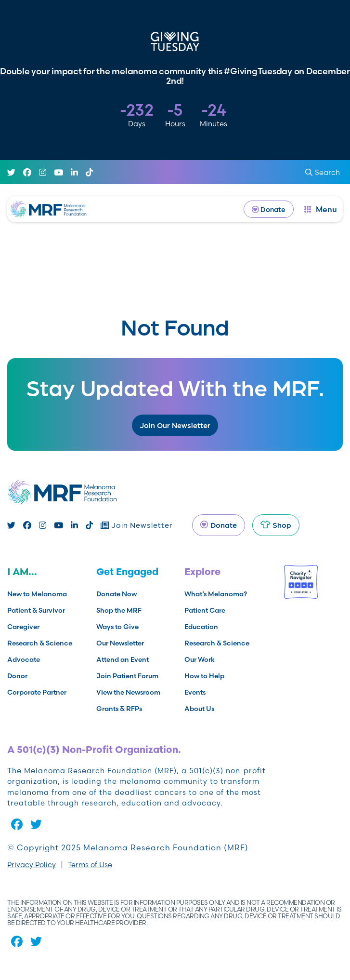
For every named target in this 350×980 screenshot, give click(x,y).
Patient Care (205, 610)
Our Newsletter (120, 643)
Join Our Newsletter (175, 425)
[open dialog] (321, 191)
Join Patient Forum (127, 676)
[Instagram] (43, 154)
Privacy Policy (32, 865)
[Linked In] (74, 154)
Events (195, 692)
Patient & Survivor (36, 610)
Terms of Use (90, 865)
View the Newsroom (128, 692)
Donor (17, 676)
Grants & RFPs (119, 709)
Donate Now (117, 594)
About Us (199, 709)
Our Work (200, 659)
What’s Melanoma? (216, 594)
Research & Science (40, 643)
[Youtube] (58, 154)
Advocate (24, 659)
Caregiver (23, 627)
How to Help (204, 676)
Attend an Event (123, 659)
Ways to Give (117, 627)
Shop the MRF (119, 610)
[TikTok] (89, 154)
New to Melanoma (37, 594)
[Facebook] (27, 154)
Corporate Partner (37, 692)
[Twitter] (11, 154)
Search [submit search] (323, 154)
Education (201, 627)
